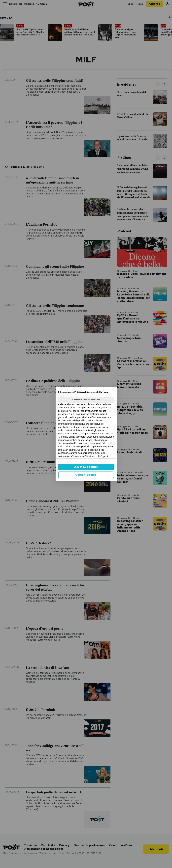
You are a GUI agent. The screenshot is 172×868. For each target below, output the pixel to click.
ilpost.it (89, 453)
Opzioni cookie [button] (86, 475)
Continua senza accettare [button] (86, 400)
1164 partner (70, 450)
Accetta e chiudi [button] (86, 467)
